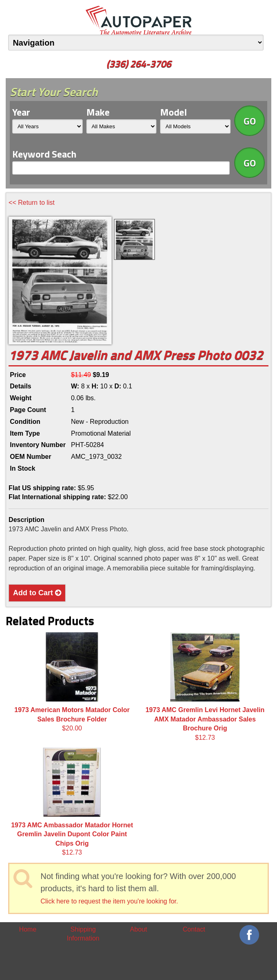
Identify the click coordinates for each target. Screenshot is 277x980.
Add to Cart (37, 593)
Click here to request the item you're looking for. (109, 901)
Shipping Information (83, 934)
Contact (194, 929)
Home (28, 929)
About (138, 929)
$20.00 (72, 682)
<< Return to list (32, 203)
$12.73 (205, 686)
